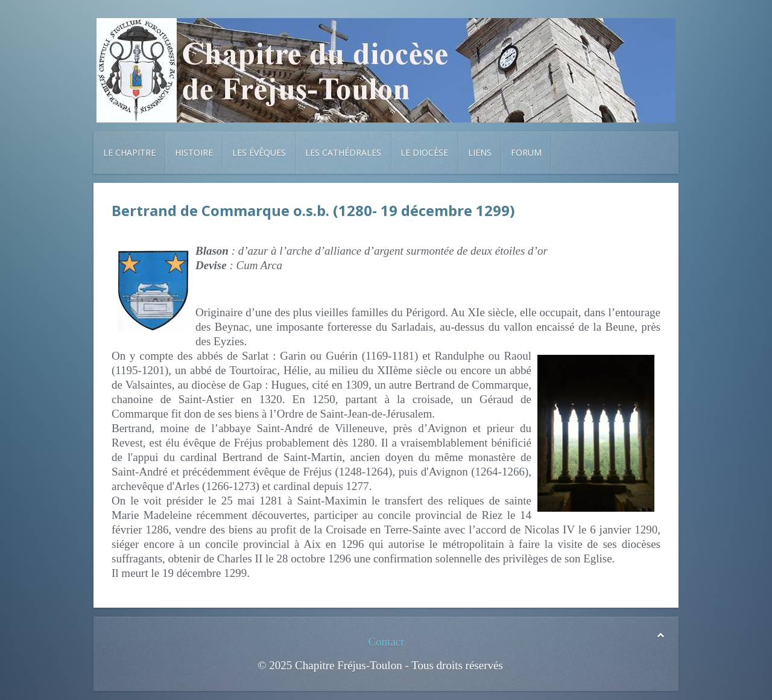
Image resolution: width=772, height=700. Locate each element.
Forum (526, 152)
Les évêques (259, 152)
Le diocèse (424, 152)
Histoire (194, 152)
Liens (480, 152)
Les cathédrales (343, 152)
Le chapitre (129, 152)
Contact (386, 642)
